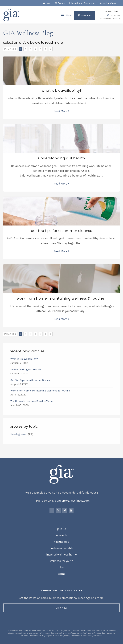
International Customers (82, 3)
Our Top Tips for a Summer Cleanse (31, 380)
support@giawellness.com (72, 501)
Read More (62, 111)
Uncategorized (19, 434)
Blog (61, 567)
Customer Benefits (62, 548)
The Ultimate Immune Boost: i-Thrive (32, 401)
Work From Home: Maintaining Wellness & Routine (41, 391)
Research (62, 535)
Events (61, 3)
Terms (61, 574)
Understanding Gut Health (26, 369)
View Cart (87, 15)
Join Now (62, 608)
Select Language (108, 3)
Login (48, 3)
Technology (62, 542)
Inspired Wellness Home (61, 555)
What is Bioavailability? (24, 359)
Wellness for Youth (61, 561)
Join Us (62, 529)
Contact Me (114, 16)
